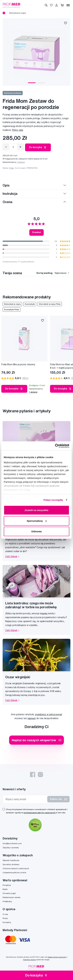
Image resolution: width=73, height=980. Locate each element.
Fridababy (7, 901)
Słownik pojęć (9, 893)
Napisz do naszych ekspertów (36, 740)
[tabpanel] (36, 52)
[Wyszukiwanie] (46, 5)
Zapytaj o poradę (11, 847)
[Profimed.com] (12, 5)
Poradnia (7, 885)
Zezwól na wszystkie (36, 510)
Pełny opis (18, 130)
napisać (32, 718)
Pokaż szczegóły (53, 500)
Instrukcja (10, 194)
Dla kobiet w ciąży (17, 13)
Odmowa (36, 531)
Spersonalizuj (37, 521)
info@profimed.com (12, 843)
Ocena (7, 202)
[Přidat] (20, 147)
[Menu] (68, 5)
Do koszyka (38, 147)
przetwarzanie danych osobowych (40, 813)
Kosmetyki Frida (11, 309)
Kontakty (7, 922)
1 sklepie (21, 162)
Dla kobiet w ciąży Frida (50, 304)
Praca (5, 918)
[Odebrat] (6, 147)
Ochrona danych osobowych (16, 868)
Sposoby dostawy (11, 864)
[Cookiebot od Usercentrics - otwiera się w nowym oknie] (55, 446)
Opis (6, 185)
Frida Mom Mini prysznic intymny (18, 364)
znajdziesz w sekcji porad (48, 714)
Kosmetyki (30, 304)
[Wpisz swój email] (26, 799)
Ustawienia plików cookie (14, 872)
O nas (5, 914)
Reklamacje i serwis (11, 897)
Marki (5, 889)
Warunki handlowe (11, 860)
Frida (11, 168)
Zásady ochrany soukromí (57, 957)
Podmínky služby (29, 960)
